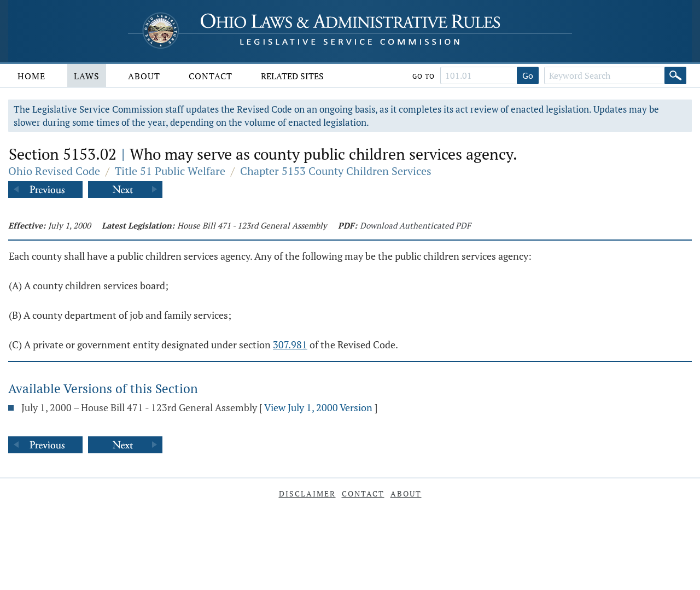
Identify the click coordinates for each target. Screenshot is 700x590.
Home (31, 76)
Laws (87, 76)
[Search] (675, 75)
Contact (211, 76)
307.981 (290, 344)
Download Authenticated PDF (415, 225)
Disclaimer (307, 493)
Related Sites (292, 76)
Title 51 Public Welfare (170, 171)
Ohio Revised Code (54, 171)
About (144, 76)
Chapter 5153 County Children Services (336, 171)
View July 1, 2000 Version (318, 407)
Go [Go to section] (528, 75)
